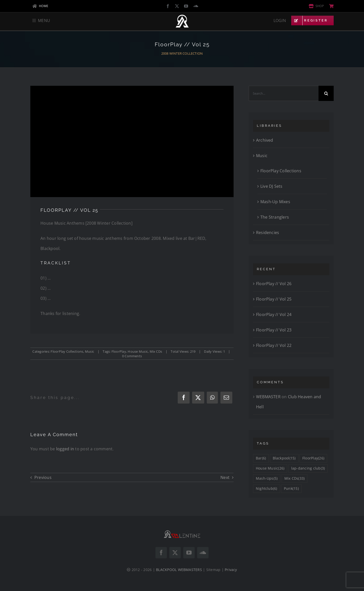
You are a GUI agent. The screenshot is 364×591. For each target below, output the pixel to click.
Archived (265, 140)
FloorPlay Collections (67, 351)
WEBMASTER (268, 397)
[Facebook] (184, 398)
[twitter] (177, 6)
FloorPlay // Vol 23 (274, 330)
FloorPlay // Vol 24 (274, 314)
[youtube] (186, 6)
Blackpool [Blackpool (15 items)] (284, 458)
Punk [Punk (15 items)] (291, 489)
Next (225, 477)
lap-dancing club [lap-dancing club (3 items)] (308, 468)
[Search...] (284, 93)
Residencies (268, 233)
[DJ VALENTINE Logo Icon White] (182, 16)
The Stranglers (275, 217)
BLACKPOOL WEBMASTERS (179, 570)
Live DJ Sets (271, 186)
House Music (138, 351)
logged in (65, 449)
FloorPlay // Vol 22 (274, 345)
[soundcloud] (196, 6)
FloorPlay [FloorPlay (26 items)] (313, 458)
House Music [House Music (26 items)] (270, 468)
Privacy (231, 570)
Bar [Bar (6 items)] (261, 458)
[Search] (326, 93)
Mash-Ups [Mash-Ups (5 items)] (267, 479)
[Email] (226, 398)
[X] (198, 398)
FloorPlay (119, 351)
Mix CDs (156, 351)
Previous (43, 477)
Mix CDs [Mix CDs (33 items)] (295, 479)
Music (89, 351)
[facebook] (168, 6)
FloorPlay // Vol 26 (274, 284)
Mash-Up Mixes (275, 202)
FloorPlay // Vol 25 (274, 299)
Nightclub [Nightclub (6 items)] (267, 489)
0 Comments (132, 356)
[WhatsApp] (212, 398)
